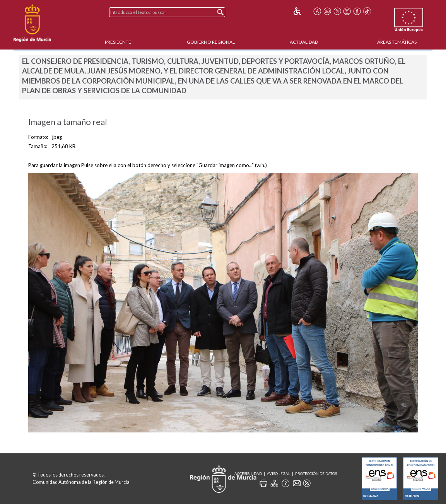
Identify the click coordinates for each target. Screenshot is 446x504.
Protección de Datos (316, 474)
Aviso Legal (279, 474)
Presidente (118, 42)
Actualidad (304, 42)
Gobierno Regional (211, 42)
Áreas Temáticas (397, 42)
